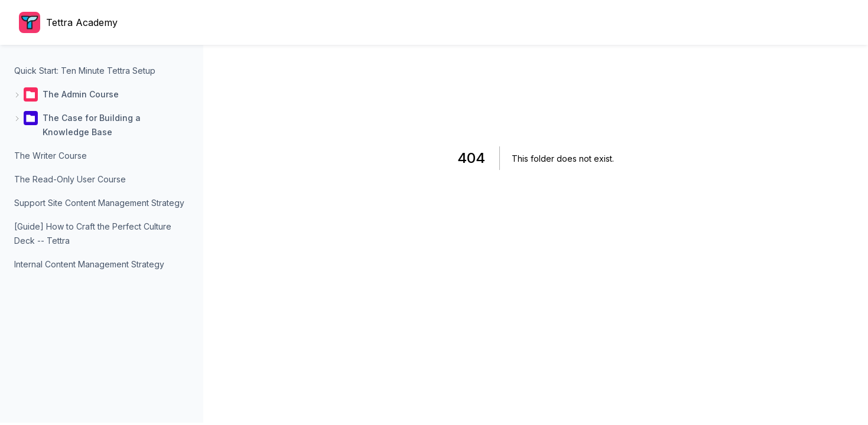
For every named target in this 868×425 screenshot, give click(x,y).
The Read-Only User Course (70, 179)
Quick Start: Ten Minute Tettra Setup (85, 71)
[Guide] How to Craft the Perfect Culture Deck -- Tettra (93, 233)
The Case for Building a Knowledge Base (92, 125)
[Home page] (71, 22)
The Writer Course (51, 156)
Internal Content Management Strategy (89, 264)
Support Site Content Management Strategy (99, 203)
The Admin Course (81, 94)
